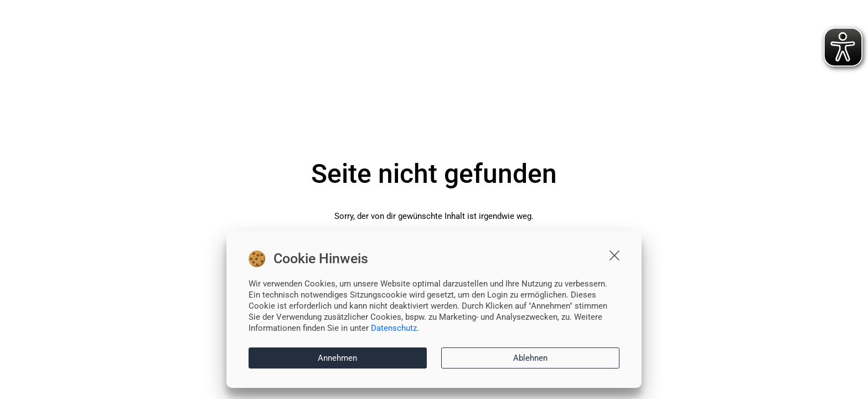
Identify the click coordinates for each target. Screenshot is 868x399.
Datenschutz (394, 328)
